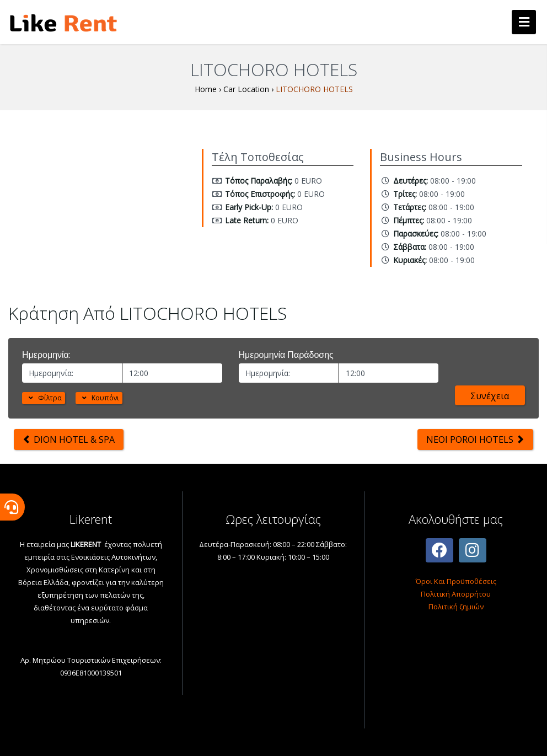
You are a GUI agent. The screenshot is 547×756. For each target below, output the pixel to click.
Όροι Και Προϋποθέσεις (456, 581)
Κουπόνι (99, 398)
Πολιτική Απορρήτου (456, 594)
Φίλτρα (44, 398)
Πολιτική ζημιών (456, 607)
